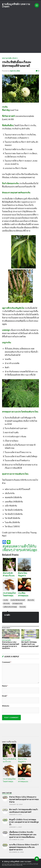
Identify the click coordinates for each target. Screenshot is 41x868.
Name (5, 686)
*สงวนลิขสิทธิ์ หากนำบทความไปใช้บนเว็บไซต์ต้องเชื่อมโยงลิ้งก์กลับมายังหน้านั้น (20, 865)
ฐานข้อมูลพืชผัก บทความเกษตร (16, 5)
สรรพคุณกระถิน (17, 603)
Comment (7, 662)
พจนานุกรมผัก (7, 58)
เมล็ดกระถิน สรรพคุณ (10, 607)
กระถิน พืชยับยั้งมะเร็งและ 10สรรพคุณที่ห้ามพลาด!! (17, 64)
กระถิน (6, 600)
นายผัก (7, 615)
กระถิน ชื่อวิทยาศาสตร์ (18, 600)
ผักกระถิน (7, 603)
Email (5, 696)
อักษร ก (15, 58)
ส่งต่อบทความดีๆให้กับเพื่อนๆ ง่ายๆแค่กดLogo (20, 548)
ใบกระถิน (23, 607)
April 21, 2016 (15, 71)
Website (6, 706)
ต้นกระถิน (31, 600)
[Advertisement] (20, 32)
